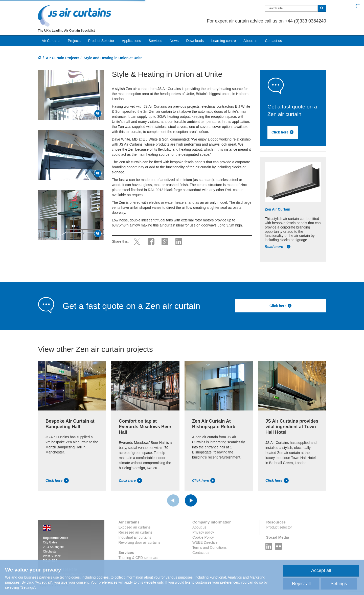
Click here (283, 132)
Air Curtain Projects (63, 58)
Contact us (273, 41)
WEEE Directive (205, 542)
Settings (339, 584)
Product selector (279, 527)
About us (250, 41)
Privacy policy (203, 532)
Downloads (195, 41)
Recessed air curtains (136, 532)
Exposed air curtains (135, 527)
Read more (278, 247)
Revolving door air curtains (140, 542)
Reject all (301, 584)
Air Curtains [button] (51, 41)
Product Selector (101, 41)
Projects (74, 41)
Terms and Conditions (209, 547)
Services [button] (155, 41)
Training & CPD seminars (138, 558)
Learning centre (224, 41)
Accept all (321, 570)
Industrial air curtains (135, 537)
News (174, 41)
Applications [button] (131, 41)
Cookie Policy (203, 537)
